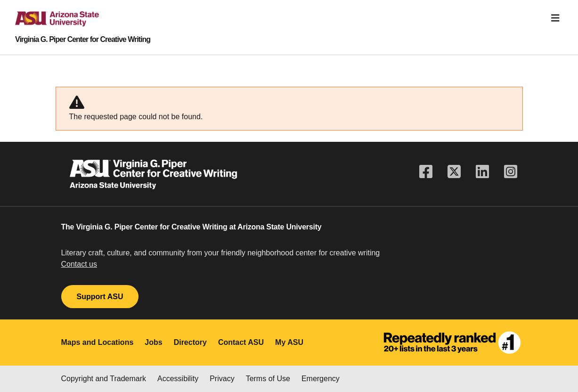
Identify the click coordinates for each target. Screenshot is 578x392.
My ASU (289, 342)
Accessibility (178, 379)
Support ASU (100, 297)
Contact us (79, 264)
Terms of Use (268, 379)
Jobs (153, 342)
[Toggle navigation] (555, 18)
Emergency (321, 379)
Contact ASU (241, 342)
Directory (190, 342)
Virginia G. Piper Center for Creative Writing (83, 40)
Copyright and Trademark (104, 379)
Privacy (222, 379)
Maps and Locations (98, 342)
